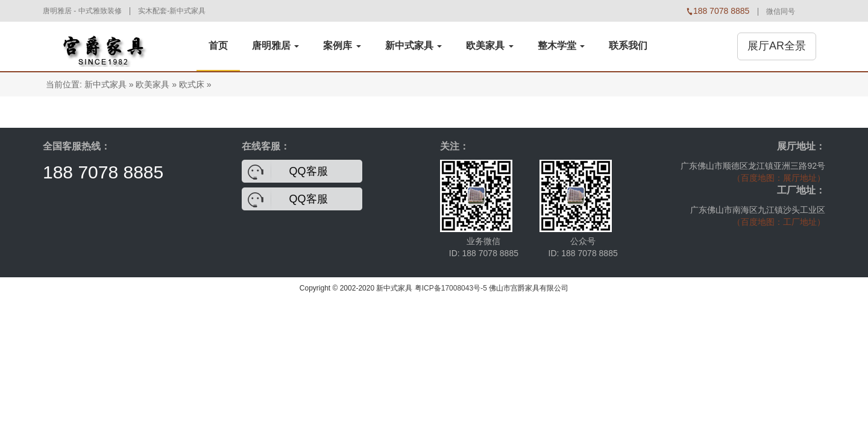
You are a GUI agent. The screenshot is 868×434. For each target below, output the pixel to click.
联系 (628, 46)
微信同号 (781, 11)
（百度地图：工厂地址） (779, 222)
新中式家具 (414, 46)
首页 (218, 46)
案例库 (342, 46)
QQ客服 (309, 171)
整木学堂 (561, 46)
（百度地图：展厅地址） (779, 178)
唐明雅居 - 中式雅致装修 (82, 11)
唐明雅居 (275, 46)
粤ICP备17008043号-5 (451, 288)
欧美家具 (489, 46)
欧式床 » (195, 84)
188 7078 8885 (103, 172)
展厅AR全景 (777, 46)
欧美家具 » (156, 84)
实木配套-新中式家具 (172, 11)
